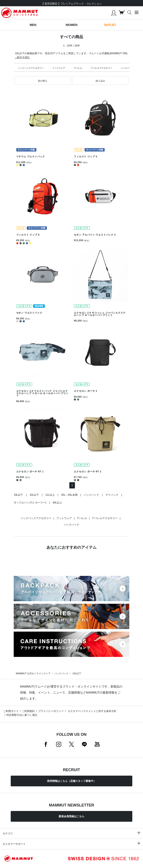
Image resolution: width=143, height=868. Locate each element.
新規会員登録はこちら (71, 816)
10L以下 (34, 495)
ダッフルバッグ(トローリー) (30, 503)
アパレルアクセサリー (101, 68)
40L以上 (57, 503)
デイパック (112, 495)
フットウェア (59, 68)
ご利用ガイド (11, 711)
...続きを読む (22, 57)
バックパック (127, 68)
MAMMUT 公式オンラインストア (33, 673)
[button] (43, 81)
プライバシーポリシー (51, 711)
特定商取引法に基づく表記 (22, 715)
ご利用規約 (28, 711)
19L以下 (18, 495)
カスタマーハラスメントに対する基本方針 (92, 711)
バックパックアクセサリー (31, 68)
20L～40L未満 (69, 495)
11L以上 (50, 495)
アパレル (78, 68)
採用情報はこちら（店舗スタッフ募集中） (71, 781)
